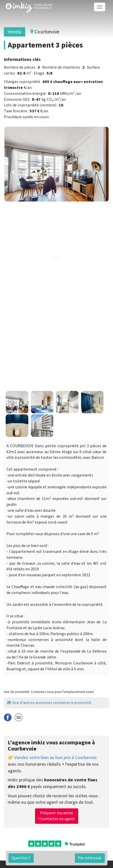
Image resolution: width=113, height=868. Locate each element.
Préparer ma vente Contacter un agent (57, 816)
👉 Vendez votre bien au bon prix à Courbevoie (52, 758)
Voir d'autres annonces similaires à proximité (52, 703)
